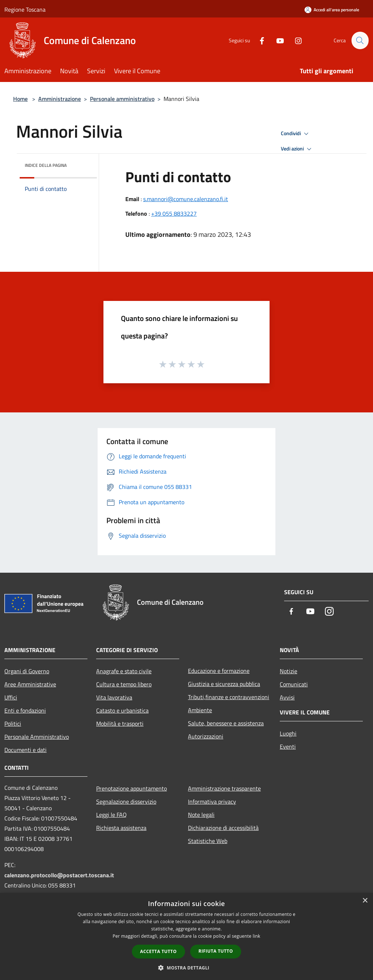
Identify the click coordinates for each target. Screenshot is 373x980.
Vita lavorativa (114, 697)
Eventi (288, 746)
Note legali (201, 815)
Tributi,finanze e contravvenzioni (229, 697)
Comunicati (294, 684)
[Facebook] (259, 40)
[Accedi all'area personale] (332, 10)
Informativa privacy (212, 801)
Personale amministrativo (122, 99)
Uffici (11, 697)
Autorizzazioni (206, 736)
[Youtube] (277, 40)
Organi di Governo (27, 671)
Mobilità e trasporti (120, 724)
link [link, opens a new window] (257, 936)
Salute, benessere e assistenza (226, 723)
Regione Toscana (25, 9)
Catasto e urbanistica (122, 710)
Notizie (288, 671)
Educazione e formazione (219, 671)
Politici (13, 724)
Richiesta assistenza (121, 828)
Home (20, 99)
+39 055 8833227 (174, 213)
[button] (186, 968)
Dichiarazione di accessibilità (223, 828)
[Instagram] (295, 40)
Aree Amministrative (30, 684)
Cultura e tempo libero (124, 684)
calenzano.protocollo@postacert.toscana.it (59, 875)
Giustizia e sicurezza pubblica (224, 684)
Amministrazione (60, 99)
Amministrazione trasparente (224, 788)
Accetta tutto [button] (158, 951)
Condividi (296, 134)
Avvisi (287, 697)
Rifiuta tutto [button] (216, 951)
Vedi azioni (297, 149)
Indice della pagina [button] (46, 165)
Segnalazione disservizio (126, 801)
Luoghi (288, 733)
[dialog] (186, 936)
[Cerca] (360, 40)
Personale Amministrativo (37, 737)
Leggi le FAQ (111, 815)
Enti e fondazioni (25, 710)
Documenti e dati (25, 750)
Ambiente (200, 710)
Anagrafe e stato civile (124, 671)
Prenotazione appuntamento (131, 788)
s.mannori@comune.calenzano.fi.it (186, 199)
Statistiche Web (208, 841)
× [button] (365, 901)
